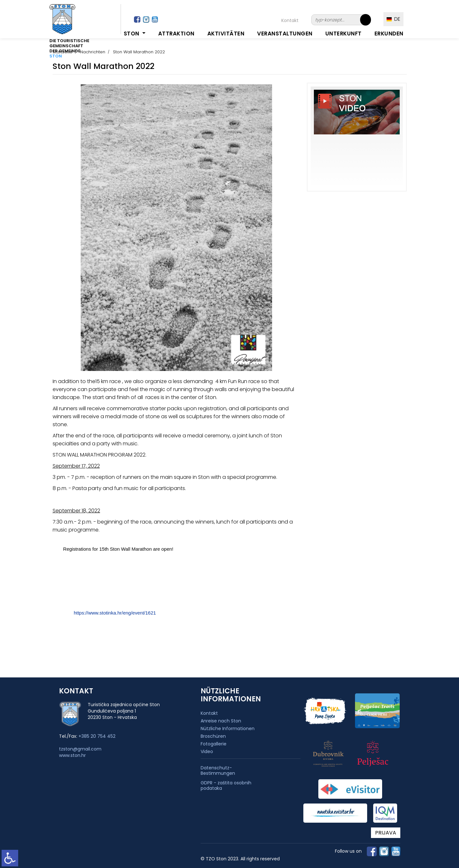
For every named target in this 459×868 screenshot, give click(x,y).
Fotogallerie (214, 744)
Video (207, 751)
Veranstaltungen (285, 34)
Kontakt (290, 20)
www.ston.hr (72, 755)
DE (393, 19)
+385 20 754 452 (97, 736)
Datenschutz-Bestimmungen (218, 771)
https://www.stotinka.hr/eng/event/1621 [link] (115, 613)
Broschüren (213, 736)
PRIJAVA (386, 833)
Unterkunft (344, 34)
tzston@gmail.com (80, 749)
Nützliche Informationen (228, 728)
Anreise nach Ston (221, 721)
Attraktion (176, 34)
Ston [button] (132, 34)
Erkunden (389, 34)
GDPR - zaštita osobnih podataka (226, 786)
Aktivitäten (226, 34)
